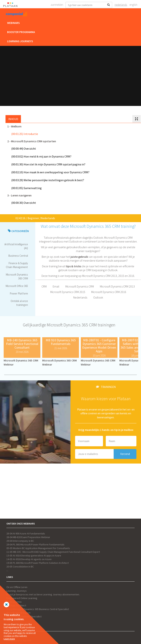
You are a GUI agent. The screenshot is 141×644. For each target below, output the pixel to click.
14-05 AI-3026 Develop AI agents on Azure (29, 559)
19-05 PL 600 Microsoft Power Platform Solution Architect (38, 563)
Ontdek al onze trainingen (19, 303)
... (7, 570)
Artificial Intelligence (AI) (16, 246)
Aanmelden (57, 5)
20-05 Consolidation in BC (20, 567)
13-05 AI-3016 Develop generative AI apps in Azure (34, 556)
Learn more (9, 639)
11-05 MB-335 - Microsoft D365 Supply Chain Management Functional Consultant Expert (53, 552)
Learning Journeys (20, 41)
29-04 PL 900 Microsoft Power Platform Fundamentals (35, 544)
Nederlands (121, 5)
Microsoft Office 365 (17, 286)
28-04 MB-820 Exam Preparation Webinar (28, 537)
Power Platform (19, 293)
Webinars (13, 23)
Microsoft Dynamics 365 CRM (17, 276)
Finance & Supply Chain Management (17, 265)
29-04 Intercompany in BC (20, 541)
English (133, 5)
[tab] (137, 119)
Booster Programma (21, 32)
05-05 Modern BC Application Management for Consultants (38, 548)
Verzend (125, 454)
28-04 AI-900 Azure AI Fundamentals (26, 533)
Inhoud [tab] (13, 119)
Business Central (18, 256)
